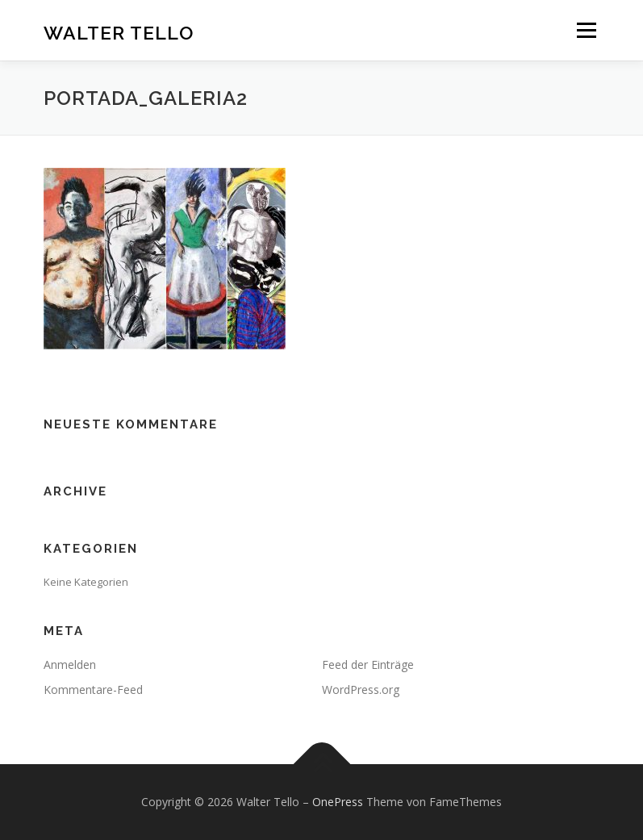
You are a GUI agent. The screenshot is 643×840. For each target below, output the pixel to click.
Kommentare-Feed (93, 690)
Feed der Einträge (368, 664)
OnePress (338, 802)
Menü (586, 30)
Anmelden (70, 664)
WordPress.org (361, 690)
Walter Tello (119, 32)
